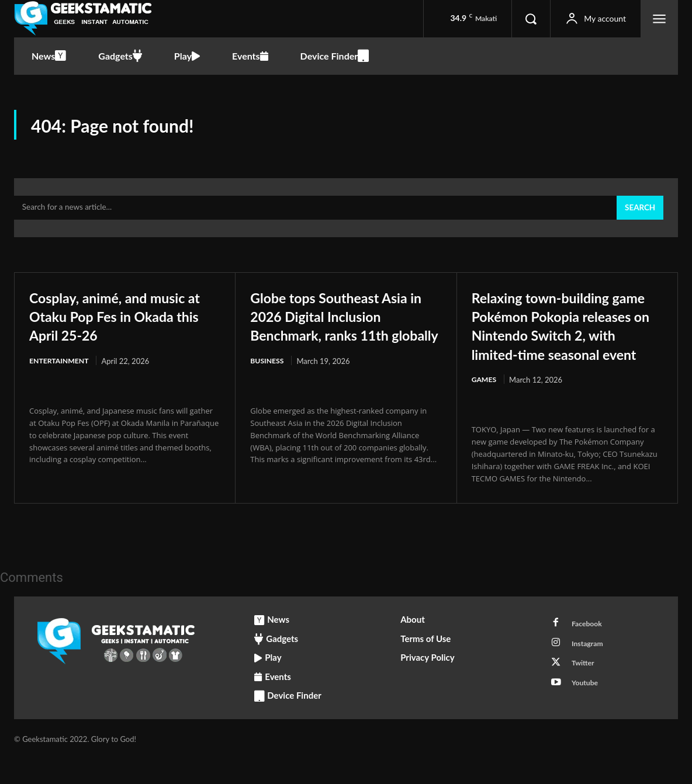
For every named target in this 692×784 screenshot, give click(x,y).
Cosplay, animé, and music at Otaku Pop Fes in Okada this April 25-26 (124, 321)
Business (268, 386)
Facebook (589, 650)
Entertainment (61, 367)
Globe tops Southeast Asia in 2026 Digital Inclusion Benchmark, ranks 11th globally (346, 331)
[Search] (639, 214)
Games (485, 404)
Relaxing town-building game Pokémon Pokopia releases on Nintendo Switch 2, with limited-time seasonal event (559, 340)
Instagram (590, 671)
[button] (531, 19)
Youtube (587, 714)
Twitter (585, 693)
